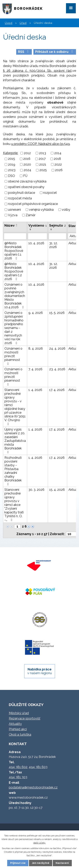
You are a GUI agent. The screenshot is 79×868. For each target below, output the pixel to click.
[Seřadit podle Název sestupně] (17, 226)
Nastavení (62, 863)
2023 (12, 170)
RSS (24, 52)
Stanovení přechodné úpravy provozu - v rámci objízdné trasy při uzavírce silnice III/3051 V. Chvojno (15, 407)
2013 (42, 153)
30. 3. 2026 (36, 490)
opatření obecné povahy (26, 187)
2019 (12, 164)
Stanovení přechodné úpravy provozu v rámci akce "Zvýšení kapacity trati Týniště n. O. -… (14, 505)
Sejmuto (57, 225)
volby (66, 210)
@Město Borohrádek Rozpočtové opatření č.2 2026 (14, 271)
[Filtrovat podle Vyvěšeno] (37, 236)
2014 (58, 153)
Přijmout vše (18, 863)
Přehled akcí (18, 729)
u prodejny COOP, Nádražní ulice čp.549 (40, 144)
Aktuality (15, 724)
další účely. (40, 843)
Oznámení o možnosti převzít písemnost (13, 356)
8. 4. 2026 (36, 349)
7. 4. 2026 (35, 369)
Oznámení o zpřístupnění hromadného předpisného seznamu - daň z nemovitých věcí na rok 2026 (14, 328)
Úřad (23, 23)
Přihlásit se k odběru (55, 52)
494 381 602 (18, 767)
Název (9, 225)
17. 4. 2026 (57, 390)
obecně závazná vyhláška (27, 181)
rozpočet (50, 193)
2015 (11, 159)
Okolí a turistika (20, 735)
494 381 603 (38, 767)
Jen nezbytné (41, 863)
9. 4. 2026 (36, 313)
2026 (59, 170)
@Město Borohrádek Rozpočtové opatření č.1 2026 (14, 251)
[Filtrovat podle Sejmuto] (57, 236)
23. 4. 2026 (57, 369)
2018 (57, 159)
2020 (27, 164)
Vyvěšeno (37, 225)
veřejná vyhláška (41, 210)
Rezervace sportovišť (24, 718)
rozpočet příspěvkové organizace (33, 204)
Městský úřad (19, 713)
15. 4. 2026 (57, 490)
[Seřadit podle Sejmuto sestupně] (51, 230)
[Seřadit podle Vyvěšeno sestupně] (31, 230)
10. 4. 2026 (36, 243)
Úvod (9, 23)
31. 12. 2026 (53, 245)
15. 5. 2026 (57, 313)
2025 (43, 170)
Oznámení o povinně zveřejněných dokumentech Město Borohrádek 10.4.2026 (15, 296)
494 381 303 (18, 777)
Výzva (13, 215)
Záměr (30, 215)
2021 (43, 164)
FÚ (25, 176)
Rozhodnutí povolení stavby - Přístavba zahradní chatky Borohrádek (13, 471)
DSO (11, 176)
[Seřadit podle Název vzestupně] (17, 224)
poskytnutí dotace (21, 193)
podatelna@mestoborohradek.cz (33, 787)
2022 (58, 164)
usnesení (14, 210)
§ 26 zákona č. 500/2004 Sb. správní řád (37, 71)
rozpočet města (20, 198)
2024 (27, 170)
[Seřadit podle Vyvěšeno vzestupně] (31, 228)
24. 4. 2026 (57, 349)
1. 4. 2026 (35, 390)
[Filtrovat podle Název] (15, 236)
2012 (27, 153)
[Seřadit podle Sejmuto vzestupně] (51, 228)
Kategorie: (10, 153)
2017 (42, 159)
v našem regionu (40, 671)
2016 (27, 159)
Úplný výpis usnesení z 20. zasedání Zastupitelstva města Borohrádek (15, 441)
